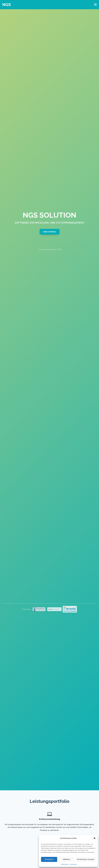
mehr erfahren (50, 232)
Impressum (73, 864)
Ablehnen (66, 859)
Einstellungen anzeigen (86, 859)
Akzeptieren (49, 859)
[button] (95, 838)
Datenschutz (65, 864)
